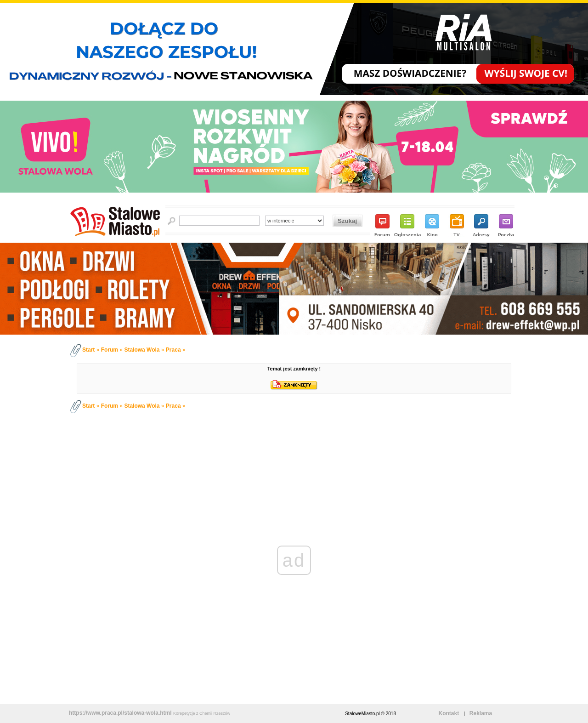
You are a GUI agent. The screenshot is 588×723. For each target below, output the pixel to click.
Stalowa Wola (142, 350)
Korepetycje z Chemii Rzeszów (202, 713)
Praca (173, 350)
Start (88, 350)
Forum (110, 350)
